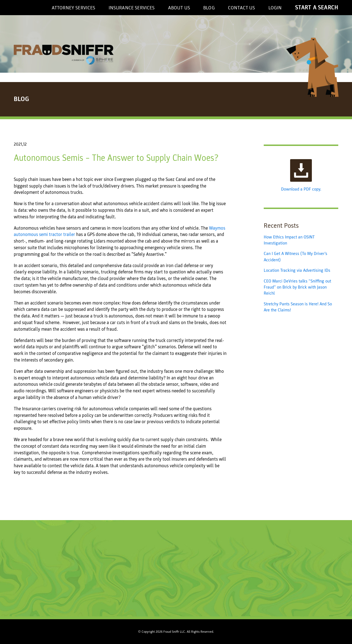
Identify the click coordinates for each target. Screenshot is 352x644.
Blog (209, 8)
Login (275, 8)
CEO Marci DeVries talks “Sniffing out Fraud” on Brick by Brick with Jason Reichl (297, 287)
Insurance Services (132, 8)
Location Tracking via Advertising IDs (297, 270)
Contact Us (242, 8)
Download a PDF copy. (301, 176)
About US (179, 8)
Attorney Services (74, 8)
